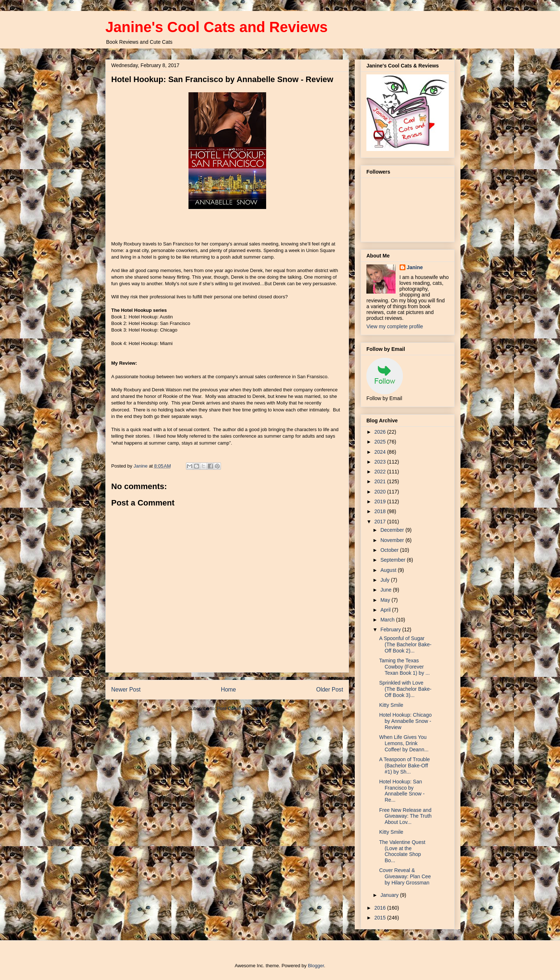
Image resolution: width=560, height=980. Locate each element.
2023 (381, 462)
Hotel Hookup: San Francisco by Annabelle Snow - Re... (402, 791)
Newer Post (126, 690)
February (391, 630)
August (389, 570)
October (390, 550)
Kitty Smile (391, 705)
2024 (381, 452)
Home (229, 690)
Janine (415, 267)
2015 (381, 918)
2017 (381, 522)
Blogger (316, 966)
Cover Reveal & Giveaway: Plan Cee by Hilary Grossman (405, 876)
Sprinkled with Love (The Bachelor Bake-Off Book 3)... (405, 689)
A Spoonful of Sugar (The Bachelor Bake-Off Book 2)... (405, 644)
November (393, 540)
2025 (381, 442)
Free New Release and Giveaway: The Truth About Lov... (405, 816)
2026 (381, 432)
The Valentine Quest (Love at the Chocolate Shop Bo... (402, 851)
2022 (381, 472)
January (390, 895)
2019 (381, 501)
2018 (381, 511)
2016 (381, 908)
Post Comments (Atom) (242, 708)
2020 (381, 492)
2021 (381, 481)
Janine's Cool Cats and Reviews (217, 27)
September (393, 560)
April (386, 610)
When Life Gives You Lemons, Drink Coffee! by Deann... (404, 743)
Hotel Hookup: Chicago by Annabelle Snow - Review (405, 721)
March (388, 620)
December (393, 530)
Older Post (330, 690)
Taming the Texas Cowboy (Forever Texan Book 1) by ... (405, 667)
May (386, 600)
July (386, 580)
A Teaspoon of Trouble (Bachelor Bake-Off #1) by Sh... (405, 766)
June (386, 590)
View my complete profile (395, 326)
